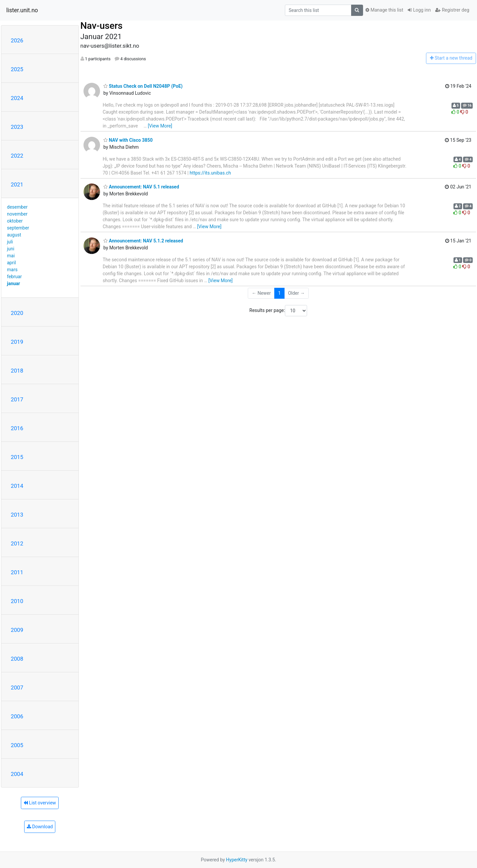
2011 (17, 572)
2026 (17, 40)
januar (13, 283)
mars (12, 270)
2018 (17, 371)
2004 (17, 774)
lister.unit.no (22, 10)
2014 (17, 486)
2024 (17, 98)
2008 (17, 659)
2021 (17, 184)
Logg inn (419, 10)
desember (17, 207)
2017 (17, 399)
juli (10, 242)
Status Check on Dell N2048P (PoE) (143, 86)
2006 (17, 716)
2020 (17, 313)
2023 (17, 127)
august (14, 235)
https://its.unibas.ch (211, 173)
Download (40, 827)
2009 (17, 630)
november (17, 214)
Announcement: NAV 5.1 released (141, 187)
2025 (17, 69)
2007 (17, 688)
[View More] (160, 126)
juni (11, 249)
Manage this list (384, 10)
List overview (40, 803)
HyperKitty (237, 860)
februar (14, 277)
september (18, 228)
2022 (17, 156)
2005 (17, 745)
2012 (17, 543)
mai (11, 256)
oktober (15, 221)
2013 (17, 515)
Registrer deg (452, 10)
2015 (17, 457)
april (11, 263)
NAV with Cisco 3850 (128, 140)
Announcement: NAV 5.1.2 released (143, 241)
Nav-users (102, 26)
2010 (17, 601)
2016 (17, 428)
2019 (17, 342)
